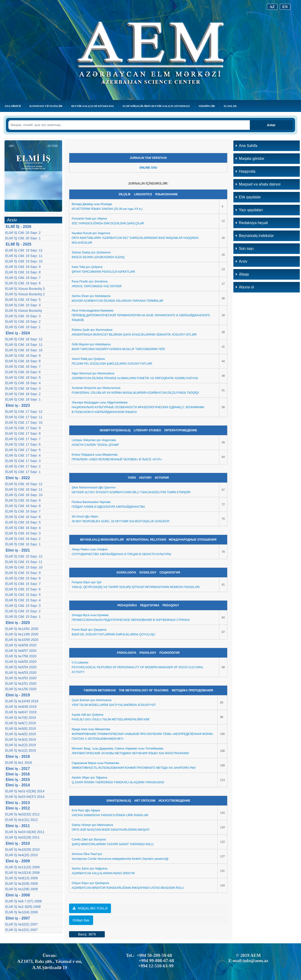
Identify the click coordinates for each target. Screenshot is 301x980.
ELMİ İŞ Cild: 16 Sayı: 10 (24, 495)
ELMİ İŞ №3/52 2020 (21, 678)
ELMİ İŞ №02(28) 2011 (22, 837)
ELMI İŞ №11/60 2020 (22, 634)
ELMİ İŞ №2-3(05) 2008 (23, 907)
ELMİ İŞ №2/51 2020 (21, 683)
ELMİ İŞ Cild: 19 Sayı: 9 (23, 267)
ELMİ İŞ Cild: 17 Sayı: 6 (23, 444)
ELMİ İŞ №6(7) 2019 (21, 723)
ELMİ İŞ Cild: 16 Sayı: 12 (24, 484)
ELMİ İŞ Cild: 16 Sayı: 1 (23, 544)
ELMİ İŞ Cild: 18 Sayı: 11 (24, 345)
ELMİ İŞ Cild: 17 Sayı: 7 (23, 439)
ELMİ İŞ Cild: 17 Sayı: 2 (23, 466)
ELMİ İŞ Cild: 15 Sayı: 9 (23, 573)
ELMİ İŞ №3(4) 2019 (21, 739)
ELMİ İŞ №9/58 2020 (21, 645)
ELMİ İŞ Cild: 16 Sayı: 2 (23, 539)
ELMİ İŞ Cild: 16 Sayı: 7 (23, 511)
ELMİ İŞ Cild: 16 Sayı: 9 (23, 500)
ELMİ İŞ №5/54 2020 (21, 667)
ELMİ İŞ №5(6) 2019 (21, 729)
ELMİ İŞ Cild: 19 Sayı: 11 (24, 256)
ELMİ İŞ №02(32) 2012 (22, 814)
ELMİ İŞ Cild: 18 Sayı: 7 (23, 367)
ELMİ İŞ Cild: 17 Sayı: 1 (23, 472)
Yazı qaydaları (249, 210)
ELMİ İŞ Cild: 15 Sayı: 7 (23, 584)
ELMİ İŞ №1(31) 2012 (21, 820)
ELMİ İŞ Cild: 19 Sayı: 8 (23, 272)
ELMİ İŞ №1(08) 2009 (21, 889)
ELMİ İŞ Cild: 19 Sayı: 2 (23, 322)
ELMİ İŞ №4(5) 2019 (21, 734)
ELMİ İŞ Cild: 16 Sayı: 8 (23, 506)
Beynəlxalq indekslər (255, 236)
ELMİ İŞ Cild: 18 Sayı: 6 (23, 372)
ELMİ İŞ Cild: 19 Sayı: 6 (23, 283)
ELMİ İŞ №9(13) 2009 (21, 878)
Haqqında (246, 171)
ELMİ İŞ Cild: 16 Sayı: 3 (23, 533)
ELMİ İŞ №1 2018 (19, 763)
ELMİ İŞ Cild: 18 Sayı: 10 (24, 350)
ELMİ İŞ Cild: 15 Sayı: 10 (24, 567)
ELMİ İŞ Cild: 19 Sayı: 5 (23, 300)
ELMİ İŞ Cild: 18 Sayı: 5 (23, 377)
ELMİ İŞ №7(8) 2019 (21, 718)
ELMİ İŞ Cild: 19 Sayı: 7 (23, 278)
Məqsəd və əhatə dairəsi (258, 184)
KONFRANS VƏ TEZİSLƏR (46, 106)
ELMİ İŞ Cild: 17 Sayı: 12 (24, 412)
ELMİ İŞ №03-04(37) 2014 (25, 797)
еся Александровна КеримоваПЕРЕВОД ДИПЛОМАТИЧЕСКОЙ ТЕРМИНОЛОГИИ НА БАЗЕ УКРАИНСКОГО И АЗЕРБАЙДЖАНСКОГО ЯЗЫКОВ (141, 315)
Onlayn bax (81, 920)
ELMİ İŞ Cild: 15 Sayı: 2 (23, 611)
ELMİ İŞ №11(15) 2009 (22, 867)
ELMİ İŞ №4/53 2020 (21, 673)
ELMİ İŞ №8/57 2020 (21, 651)
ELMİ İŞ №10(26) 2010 (22, 849)
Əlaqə (242, 274)
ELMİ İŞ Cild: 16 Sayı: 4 (23, 528)
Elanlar (230, 106)
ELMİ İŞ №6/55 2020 (21, 662)
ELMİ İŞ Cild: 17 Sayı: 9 (23, 428)
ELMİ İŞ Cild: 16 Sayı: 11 (24, 489)
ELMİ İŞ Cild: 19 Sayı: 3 (23, 316)
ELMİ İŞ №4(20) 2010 (21, 855)
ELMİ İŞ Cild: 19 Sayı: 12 (24, 250)
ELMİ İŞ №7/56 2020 (21, 656)
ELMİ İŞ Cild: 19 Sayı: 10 (24, 261)
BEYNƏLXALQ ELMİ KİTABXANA (93, 106)
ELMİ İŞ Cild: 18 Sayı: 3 (23, 388)
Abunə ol (245, 287)
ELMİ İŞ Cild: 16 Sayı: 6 (23, 517)
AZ (272, 7)
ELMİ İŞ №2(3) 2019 (21, 745)
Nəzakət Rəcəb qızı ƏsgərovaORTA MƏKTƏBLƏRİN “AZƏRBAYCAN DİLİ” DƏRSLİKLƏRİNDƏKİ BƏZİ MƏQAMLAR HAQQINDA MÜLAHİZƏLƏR (135, 238)
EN (285, 7)
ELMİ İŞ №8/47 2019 (21, 712)
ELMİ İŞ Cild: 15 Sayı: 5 (23, 595)
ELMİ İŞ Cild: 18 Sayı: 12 (24, 339)
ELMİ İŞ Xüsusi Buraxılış (24, 311)
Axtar (271, 125)
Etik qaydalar (248, 197)
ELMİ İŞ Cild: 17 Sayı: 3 (23, 461)
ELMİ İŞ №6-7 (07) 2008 (23, 901)
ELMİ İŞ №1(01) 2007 (21, 930)
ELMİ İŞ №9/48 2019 (21, 707)
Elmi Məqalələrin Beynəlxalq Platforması (156, 106)
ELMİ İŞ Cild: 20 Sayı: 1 (23, 238)
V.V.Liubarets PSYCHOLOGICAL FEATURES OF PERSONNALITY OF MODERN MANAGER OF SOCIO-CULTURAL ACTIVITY (138, 667)
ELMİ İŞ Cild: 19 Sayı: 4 (23, 305)
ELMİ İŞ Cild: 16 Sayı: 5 (23, 522)
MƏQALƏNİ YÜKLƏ (90, 908)
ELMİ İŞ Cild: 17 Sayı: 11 (24, 417)
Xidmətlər (207, 106)
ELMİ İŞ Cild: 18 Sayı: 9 (23, 356)
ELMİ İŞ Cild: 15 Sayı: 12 (24, 556)
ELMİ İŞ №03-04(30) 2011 (25, 832)
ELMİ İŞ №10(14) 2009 (22, 873)
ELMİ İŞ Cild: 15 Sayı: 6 (23, 589)
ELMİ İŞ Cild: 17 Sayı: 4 (23, 455)
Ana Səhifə (13, 106)
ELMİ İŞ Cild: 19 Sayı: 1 (23, 327)
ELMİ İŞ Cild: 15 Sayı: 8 (23, 578)
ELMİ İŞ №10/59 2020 (22, 640)
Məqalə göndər (250, 158)
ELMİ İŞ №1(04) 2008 (21, 912)
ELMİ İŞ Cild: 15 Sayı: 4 (23, 600)
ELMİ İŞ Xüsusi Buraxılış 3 (25, 289)
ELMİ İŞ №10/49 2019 (22, 701)
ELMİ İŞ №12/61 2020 (22, 629)
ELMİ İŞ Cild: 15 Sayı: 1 (23, 617)
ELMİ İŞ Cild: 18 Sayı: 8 (23, 361)
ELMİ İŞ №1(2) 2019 (21, 750)
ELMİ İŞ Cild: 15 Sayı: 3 (23, 606)
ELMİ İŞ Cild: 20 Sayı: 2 (23, 233)
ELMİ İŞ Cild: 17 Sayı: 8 (23, 433)
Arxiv (242, 261)
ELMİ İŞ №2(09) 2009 (21, 884)
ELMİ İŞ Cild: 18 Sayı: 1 (23, 399)
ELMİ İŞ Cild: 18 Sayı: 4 (23, 383)
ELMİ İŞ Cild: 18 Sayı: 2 (23, 394)
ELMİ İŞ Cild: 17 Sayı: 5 (23, 450)
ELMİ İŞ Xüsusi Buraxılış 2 (25, 294)
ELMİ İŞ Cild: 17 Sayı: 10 (24, 422)
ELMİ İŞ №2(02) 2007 (21, 924)
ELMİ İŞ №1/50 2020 (21, 689)
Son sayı (245, 249)
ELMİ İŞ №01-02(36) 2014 (25, 791)
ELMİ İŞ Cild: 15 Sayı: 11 (24, 562)
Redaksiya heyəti (252, 223)
